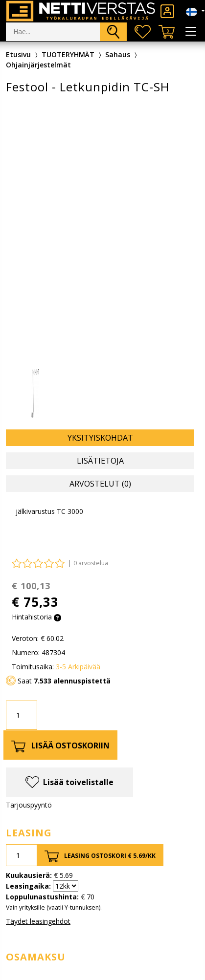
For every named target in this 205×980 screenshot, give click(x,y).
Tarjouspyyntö (29, 805)
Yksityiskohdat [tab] (100, 438)
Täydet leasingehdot (38, 921)
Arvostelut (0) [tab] (100, 484)
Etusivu (18, 54)
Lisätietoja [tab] (100, 461)
